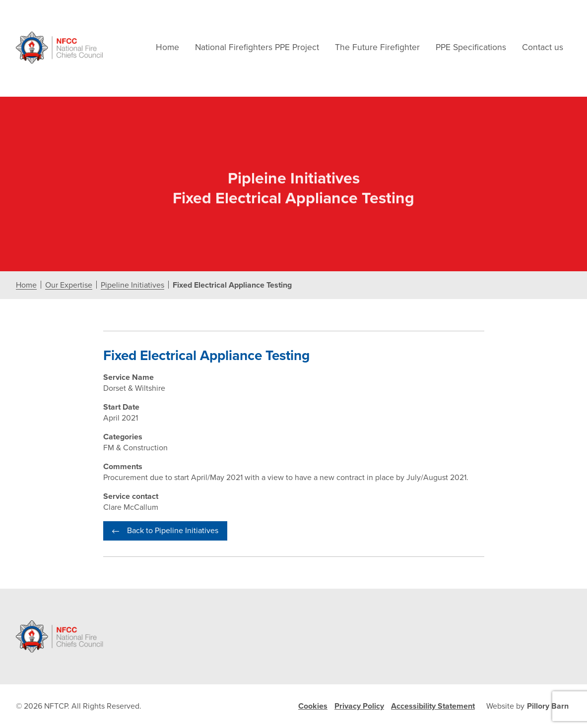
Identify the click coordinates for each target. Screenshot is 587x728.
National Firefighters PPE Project (257, 47)
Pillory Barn (548, 706)
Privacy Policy (359, 706)
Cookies (313, 706)
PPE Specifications (471, 47)
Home (167, 47)
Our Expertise (69, 285)
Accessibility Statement (433, 706)
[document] (293, 343)
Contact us (543, 47)
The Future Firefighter (377, 47)
